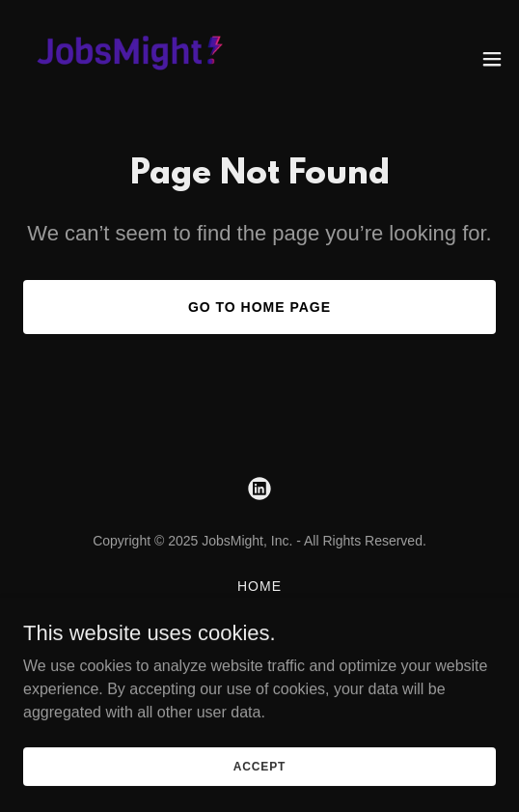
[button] (492, 59)
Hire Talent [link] (260, 632)
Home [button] (259, 586)
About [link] (259, 609)
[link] (123, 58)
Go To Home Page (259, 307)
